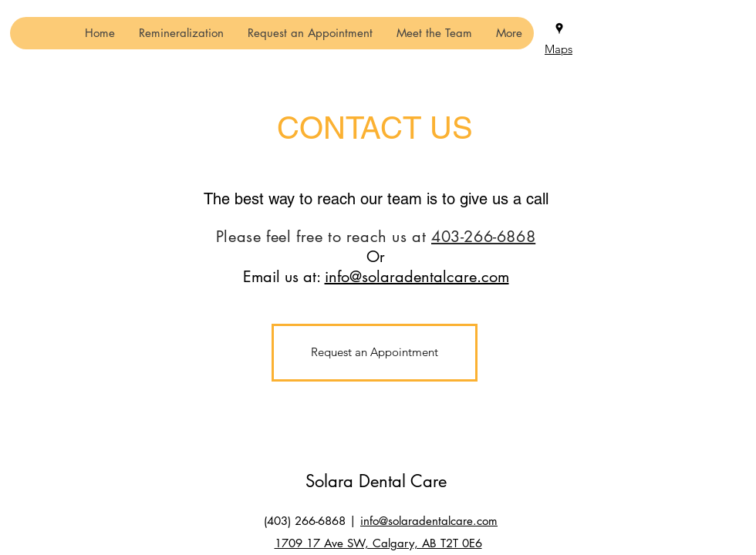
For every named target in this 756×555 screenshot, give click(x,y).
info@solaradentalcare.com (417, 277)
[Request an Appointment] (375, 353)
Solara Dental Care (376, 481)
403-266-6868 (483, 237)
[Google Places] (559, 29)
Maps (559, 49)
